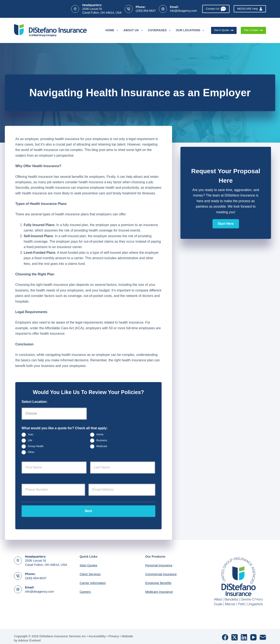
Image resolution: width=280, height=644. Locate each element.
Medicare (102, 446)
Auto (31, 435)
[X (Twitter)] (235, 634)
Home (113, 30)
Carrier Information (93, 579)
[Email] (263, 634)
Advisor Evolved (29, 637)
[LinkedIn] (244, 634)
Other (31, 452)
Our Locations (191, 30)
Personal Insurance (159, 561)
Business (102, 440)
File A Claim (253, 30)
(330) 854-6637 (146, 11)
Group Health (36, 446)
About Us (134, 30)
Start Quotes (88, 561)
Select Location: (36, 402)
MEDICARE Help (250, 9)
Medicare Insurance (159, 588)
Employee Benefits (158, 579)
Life (30, 440)
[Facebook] (225, 634)
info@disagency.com (183, 11)
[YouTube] (253, 634)
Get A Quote (224, 30)
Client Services (90, 570)
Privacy (114, 633)
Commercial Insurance (161, 570)
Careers (85, 588)
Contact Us (216, 9)
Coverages (160, 30)
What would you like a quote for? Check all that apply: (66, 428)
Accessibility (97, 633)
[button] (226, 224)
